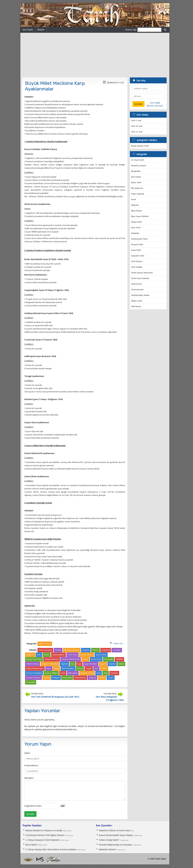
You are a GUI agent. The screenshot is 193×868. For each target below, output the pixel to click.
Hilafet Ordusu (33, 664)
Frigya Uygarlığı (137, 194)
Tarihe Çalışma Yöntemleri (142, 273)
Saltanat (92, 678)
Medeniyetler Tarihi (139, 239)
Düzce (85, 659)
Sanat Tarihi (136, 250)
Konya (80, 668)
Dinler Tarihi (136, 183)
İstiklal (121, 664)
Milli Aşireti (73, 673)
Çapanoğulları (58, 655)
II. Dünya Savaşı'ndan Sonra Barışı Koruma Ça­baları (51, 849)
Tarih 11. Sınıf (137, 132)
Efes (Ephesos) (137, 188)
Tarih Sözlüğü (137, 267)
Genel (133, 199)
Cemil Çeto (72, 655)
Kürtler (104, 668)
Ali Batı (58, 650)
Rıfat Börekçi (80, 678)
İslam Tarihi (136, 228)
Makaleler (135, 233)
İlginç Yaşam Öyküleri (140, 216)
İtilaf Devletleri (68, 668)
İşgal (79, 664)
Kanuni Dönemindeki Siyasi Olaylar (116, 835)
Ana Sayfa (28, 30)
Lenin (63, 673)
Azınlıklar (117, 650)
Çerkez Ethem (87, 655)
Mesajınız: (29, 778)
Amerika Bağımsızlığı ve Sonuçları (115, 845)
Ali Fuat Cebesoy (72, 650)
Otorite (47, 678)
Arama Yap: (131, 30)
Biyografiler (136, 171)
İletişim (41, 30)
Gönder (30, 814)
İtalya (56, 668)
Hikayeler (135, 205)
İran (73, 664)
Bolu (39, 655)
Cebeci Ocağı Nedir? (109, 840)
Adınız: (27, 753)
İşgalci (103, 664)
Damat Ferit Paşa (34, 659)
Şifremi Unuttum (155, 106)
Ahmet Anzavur (45, 650)
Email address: (31, 765)
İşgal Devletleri (91, 664)
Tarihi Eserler (136, 284)
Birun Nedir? (31, 845)
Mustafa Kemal (87, 673)
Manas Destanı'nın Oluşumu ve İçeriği (44, 830)
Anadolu (86, 650)
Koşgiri (89, 668)
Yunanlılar (31, 682)
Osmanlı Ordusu (33, 678)
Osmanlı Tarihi (137, 245)
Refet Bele (67, 678)
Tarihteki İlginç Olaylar (140, 295)
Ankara (95, 650)
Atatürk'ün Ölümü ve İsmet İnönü (115, 830)
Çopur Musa (101, 655)
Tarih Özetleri (137, 261)
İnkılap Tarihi (136, 222)
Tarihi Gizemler (137, 290)
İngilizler (64, 664)
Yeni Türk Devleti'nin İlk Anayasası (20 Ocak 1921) (55, 697)
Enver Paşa (96, 659)
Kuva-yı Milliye (51, 673)
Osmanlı (114, 673)
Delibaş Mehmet (52, 659)
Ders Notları (136, 177)
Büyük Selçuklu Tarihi (140, 146)
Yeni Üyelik (155, 103)
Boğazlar (30, 655)
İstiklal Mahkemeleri (35, 668)
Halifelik (119, 659)
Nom (99, 673)
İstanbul (112, 664)
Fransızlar (109, 659)
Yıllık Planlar (136, 307)
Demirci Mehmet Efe (71, 659)
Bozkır (47, 655)
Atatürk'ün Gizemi (139, 166)
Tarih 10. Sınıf (137, 126)
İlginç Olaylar (136, 211)
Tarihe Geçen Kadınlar (140, 278)
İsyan (49, 668)
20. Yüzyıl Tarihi (137, 160)
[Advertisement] (95, 55)
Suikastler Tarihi (138, 256)
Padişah (56, 678)
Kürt (96, 668)
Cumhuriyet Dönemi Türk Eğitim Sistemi (45, 835)
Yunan (111, 678)
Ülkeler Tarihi (137, 301)
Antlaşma (106, 650)
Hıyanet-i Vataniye (50, 664)
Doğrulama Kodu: (33, 806)
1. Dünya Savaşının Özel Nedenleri (42, 840)
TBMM (102, 678)
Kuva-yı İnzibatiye (34, 673)
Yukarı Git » (118, 644)
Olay (106, 673)
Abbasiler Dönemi (107, 849)
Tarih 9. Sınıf (136, 121)
